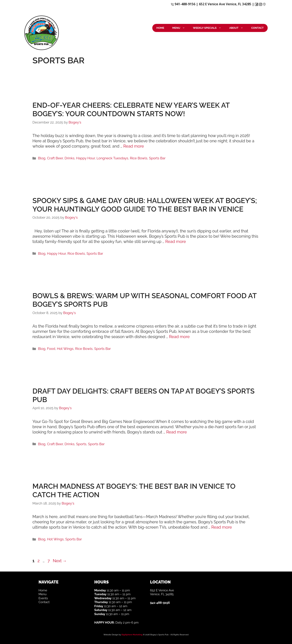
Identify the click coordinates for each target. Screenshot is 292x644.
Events (43, 598)
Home (160, 28)
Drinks (69, 158)
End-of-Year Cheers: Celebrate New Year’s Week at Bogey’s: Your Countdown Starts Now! (131, 109)
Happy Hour (85, 158)
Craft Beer (55, 158)
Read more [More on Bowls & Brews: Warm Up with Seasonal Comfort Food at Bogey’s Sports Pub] (179, 337)
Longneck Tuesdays (112, 158)
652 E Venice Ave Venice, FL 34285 (225, 4)
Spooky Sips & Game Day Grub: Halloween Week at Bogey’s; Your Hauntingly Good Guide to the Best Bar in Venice (145, 205)
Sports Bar (157, 158)
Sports (81, 444)
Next (60, 561)
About (238, 28)
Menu (181, 28)
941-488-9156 (183, 4)
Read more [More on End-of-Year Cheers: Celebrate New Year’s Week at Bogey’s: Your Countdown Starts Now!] (134, 146)
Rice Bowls (138, 158)
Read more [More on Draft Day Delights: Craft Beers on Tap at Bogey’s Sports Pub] (177, 432)
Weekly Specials (209, 28)
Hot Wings (65, 349)
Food (51, 349)
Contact (257, 28)
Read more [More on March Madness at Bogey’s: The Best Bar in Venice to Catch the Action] (222, 527)
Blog (42, 158)
